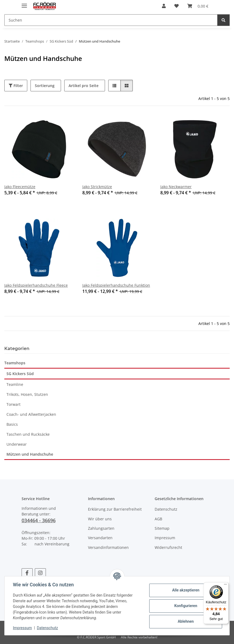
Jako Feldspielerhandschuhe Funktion (116, 285)
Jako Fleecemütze (20, 187)
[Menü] (225, 586)
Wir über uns (100, 519)
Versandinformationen (108, 547)
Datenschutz (48, 628)
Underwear (17, 444)
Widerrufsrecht (168, 547)
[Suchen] (111, 20)
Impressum (23, 628)
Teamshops (15, 363)
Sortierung (45, 86)
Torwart (13, 404)
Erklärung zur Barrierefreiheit (115, 509)
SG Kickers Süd (20, 374)
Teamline (15, 384)
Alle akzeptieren (185, 590)
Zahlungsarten (101, 528)
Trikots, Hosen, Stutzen (27, 394)
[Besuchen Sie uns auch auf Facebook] (27, 573)
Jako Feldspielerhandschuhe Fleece (36, 285)
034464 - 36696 (39, 520)
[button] (164, 6)
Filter (16, 86)
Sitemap (162, 528)
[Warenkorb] (198, 6)
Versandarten (100, 538)
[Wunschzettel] (177, 6)
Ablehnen (185, 621)
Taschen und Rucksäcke (28, 434)
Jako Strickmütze (97, 187)
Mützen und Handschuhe (30, 454)
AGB (158, 519)
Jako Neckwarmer (176, 187)
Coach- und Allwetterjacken (31, 414)
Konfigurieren (185, 606)
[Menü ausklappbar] (24, 3)
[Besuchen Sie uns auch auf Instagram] (40, 573)
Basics (12, 424)
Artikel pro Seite (84, 86)
